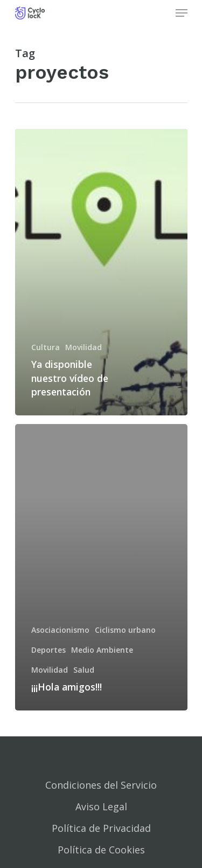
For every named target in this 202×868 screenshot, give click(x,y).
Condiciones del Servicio (101, 785)
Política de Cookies (101, 850)
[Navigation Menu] (182, 13)
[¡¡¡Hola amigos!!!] (101, 567)
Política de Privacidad (101, 828)
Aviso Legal (101, 807)
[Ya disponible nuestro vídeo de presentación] (101, 272)
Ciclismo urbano (125, 630)
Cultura (46, 347)
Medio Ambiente (102, 650)
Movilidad (83, 347)
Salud (84, 670)
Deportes (48, 650)
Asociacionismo (60, 630)
